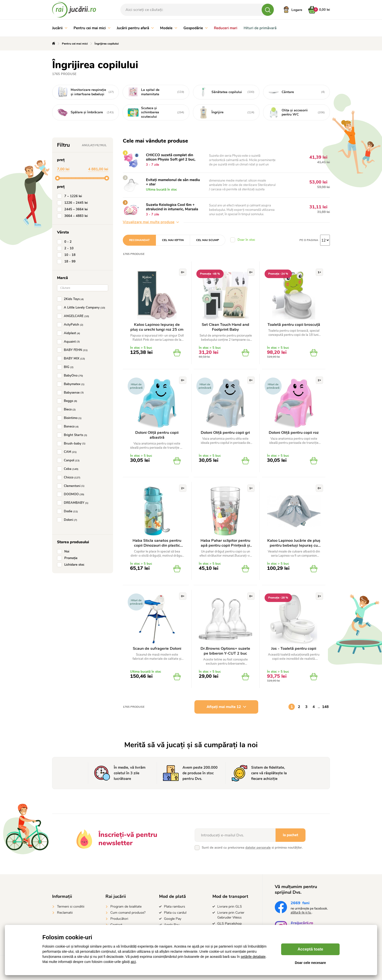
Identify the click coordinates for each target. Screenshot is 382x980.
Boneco (69, 427)
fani (300, 904)
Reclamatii (65, 913)
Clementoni (72, 486)
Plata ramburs (175, 907)
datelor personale (258, 848)
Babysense (71, 393)
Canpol (69, 460)
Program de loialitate (126, 907)
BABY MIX (72, 359)
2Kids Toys (71, 299)
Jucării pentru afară (135, 28)
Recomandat (139, 240)
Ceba (69, 469)
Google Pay (173, 919)
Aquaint (69, 342)
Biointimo (70, 418)
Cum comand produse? (128, 913)
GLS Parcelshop (229, 924)
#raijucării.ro (302, 924)
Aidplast (70, 333)
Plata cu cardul (175, 913)
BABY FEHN (73, 350)
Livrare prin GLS (230, 907)
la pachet (291, 835)
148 (325, 707)
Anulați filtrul (94, 145)
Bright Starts (73, 435)
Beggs (68, 401)
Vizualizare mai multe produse (151, 222)
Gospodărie (196, 28)
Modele (169, 28)
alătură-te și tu (301, 912)
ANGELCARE (74, 316)
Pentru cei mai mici (92, 28)
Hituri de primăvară (260, 28)
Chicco (70, 477)
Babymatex (72, 384)
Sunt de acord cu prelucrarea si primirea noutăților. (252, 848)
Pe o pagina (309, 240)
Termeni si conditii (71, 907)
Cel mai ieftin (173, 240)
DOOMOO (72, 494)
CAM (68, 452)
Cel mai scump (208, 240)
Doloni (68, 520)
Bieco (67, 409)
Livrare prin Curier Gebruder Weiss (231, 915)
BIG (66, 367)
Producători (119, 919)
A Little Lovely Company (82, 308)
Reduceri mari (226, 28)
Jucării (60, 28)
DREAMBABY (74, 503)
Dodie (68, 511)
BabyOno (71, 376)
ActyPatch (71, 325)
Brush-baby (72, 444)
